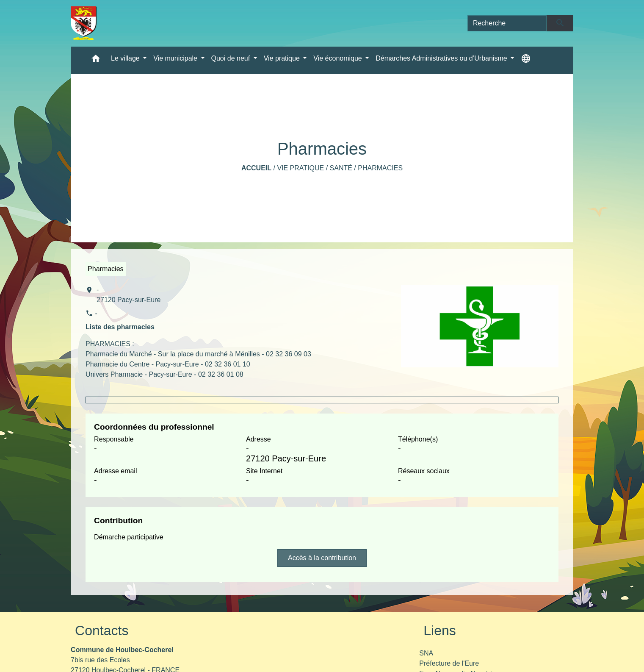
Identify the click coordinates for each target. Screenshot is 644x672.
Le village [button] (126, 58)
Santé (341, 168)
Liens (440, 630)
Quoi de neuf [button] (232, 58)
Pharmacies (380, 168)
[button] (96, 60)
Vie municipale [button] (176, 58)
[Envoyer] (560, 23)
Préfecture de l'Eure (449, 663)
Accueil (256, 168)
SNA (426, 653)
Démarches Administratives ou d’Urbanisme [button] (442, 58)
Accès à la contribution (322, 558)
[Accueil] (84, 23)
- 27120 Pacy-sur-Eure (129, 295)
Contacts (102, 630)
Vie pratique (300, 168)
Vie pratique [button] (283, 58)
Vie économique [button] (339, 58)
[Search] (507, 23)
